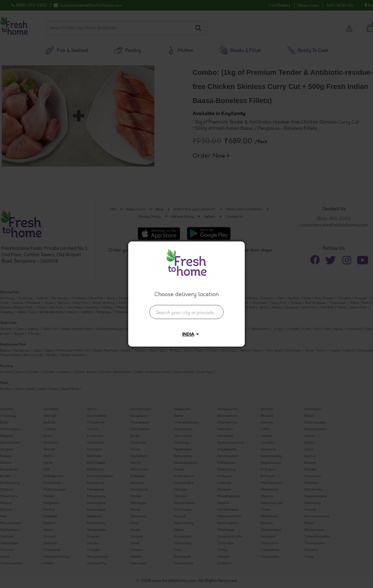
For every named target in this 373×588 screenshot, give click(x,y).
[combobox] (186, 308)
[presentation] (186, 312)
